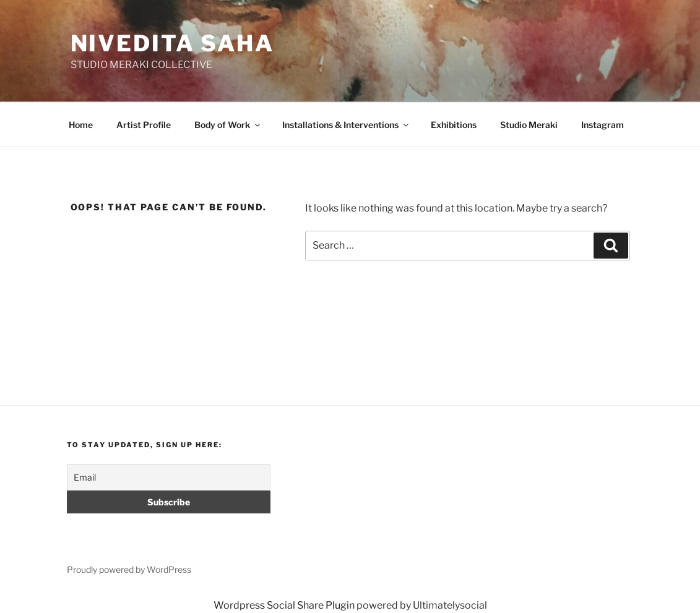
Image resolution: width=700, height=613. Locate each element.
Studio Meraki (529, 125)
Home (81, 125)
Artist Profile (144, 125)
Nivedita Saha (172, 43)
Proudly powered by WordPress (129, 569)
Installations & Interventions (346, 125)
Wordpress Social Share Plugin (285, 605)
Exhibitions (454, 125)
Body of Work (228, 125)
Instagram (603, 125)
